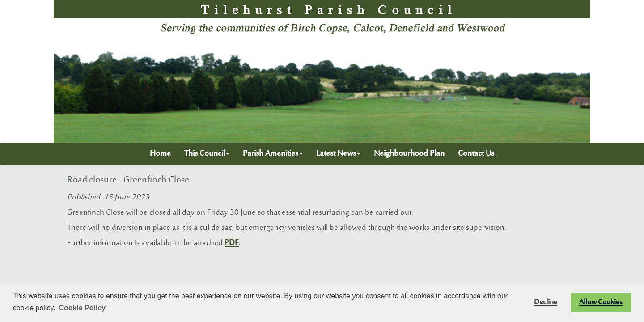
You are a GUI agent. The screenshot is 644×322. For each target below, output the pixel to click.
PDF (232, 243)
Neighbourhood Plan (409, 154)
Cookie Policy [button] (82, 308)
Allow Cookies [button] (601, 302)
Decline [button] (546, 302)
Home (160, 154)
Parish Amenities (273, 154)
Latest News (338, 154)
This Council (207, 154)
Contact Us (476, 154)
